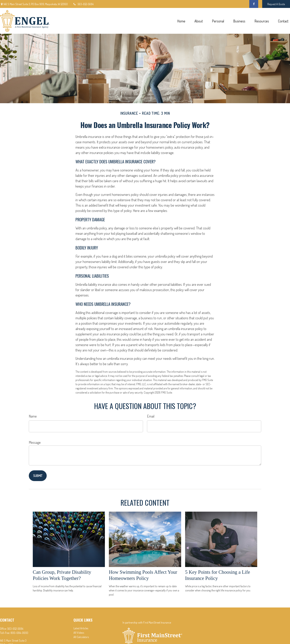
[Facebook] (254, 4)
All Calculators (81, 637)
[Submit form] (38, 476)
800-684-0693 (19, 633)
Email (151, 416)
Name (33, 416)
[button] (181, 21)
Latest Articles (81, 628)
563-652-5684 (83, 4)
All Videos (79, 633)
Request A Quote (276, 4)
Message (35, 442)
